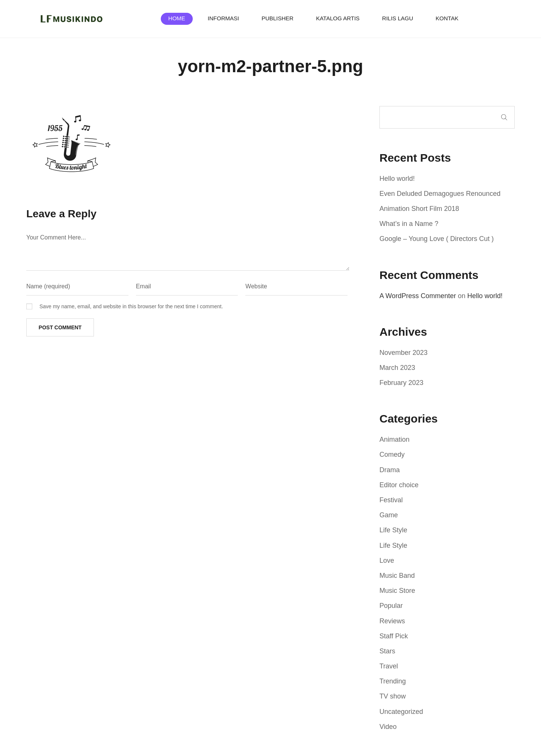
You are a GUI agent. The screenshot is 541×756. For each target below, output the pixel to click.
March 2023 (397, 368)
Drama (390, 470)
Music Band (397, 576)
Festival (391, 500)
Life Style (393, 530)
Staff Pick (394, 636)
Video (388, 727)
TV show (393, 696)
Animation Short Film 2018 (419, 209)
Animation (394, 439)
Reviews (392, 621)
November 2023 (403, 353)
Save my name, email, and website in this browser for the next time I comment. (131, 306)
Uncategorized (401, 712)
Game (389, 515)
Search (504, 117)
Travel (389, 666)
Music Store (397, 591)
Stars (387, 651)
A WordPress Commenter (418, 296)
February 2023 (401, 383)
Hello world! (397, 179)
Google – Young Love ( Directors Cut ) (437, 239)
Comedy (392, 455)
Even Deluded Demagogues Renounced (440, 194)
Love (387, 561)
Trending (393, 681)
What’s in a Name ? (409, 224)
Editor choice (399, 485)
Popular (391, 606)
